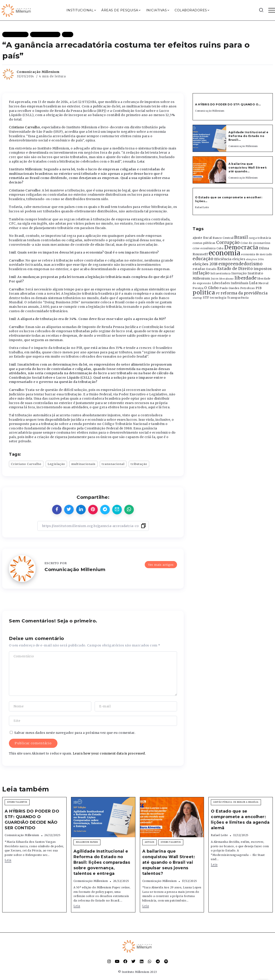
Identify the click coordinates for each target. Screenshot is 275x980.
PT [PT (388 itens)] (218, 293)
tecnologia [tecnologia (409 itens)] (218, 298)
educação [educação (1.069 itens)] (203, 259)
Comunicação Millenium (38, 72)
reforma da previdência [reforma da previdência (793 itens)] (244, 293)
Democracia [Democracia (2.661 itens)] (241, 247)
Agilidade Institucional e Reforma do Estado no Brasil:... (249, 136)
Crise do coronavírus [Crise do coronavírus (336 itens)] (255, 243)
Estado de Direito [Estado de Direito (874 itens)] (235, 269)
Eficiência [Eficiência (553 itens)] (223, 259)
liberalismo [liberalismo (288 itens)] (227, 279)
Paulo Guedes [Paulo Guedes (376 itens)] (229, 288)
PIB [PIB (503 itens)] (259, 288)
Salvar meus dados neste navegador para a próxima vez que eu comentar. (75, 733)
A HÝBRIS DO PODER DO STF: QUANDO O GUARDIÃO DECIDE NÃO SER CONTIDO (32, 820)
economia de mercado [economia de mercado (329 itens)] (257, 254)
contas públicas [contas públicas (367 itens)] (204, 243)
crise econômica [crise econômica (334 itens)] (204, 248)
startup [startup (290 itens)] (197, 298)
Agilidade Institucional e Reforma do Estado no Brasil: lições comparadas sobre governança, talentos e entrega (102, 862)
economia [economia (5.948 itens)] (225, 253)
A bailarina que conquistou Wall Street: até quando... (248, 168)
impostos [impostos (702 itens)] (263, 269)
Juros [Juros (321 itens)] (215, 279)
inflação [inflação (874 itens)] (201, 273)
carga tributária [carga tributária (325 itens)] (260, 238)
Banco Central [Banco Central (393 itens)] (223, 238)
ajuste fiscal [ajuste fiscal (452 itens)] (202, 238)
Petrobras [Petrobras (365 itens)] (248, 288)
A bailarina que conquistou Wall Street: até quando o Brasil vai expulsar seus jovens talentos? (169, 862)
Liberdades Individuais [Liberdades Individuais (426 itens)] (230, 283)
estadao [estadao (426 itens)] (199, 269)
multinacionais (83, 464)
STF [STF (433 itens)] (206, 298)
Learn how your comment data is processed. (109, 753)
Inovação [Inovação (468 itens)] (239, 273)
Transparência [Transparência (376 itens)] (238, 298)
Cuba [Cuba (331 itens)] (220, 248)
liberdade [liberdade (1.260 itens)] (246, 278)
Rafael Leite (202, 207)
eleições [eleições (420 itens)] (239, 259)
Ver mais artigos (161, 565)
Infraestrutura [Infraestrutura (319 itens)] (221, 274)
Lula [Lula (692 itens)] (253, 283)
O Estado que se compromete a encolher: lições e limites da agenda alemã (240, 820)
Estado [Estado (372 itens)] (211, 269)
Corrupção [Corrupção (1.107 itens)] (228, 242)
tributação (139, 464)
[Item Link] (210, 138)
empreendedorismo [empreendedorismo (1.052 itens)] (240, 264)
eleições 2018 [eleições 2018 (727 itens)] (205, 264)
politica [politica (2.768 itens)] (204, 293)
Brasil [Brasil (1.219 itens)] (241, 237)
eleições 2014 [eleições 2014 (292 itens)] (255, 259)
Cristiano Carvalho (24, 127)
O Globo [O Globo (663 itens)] (212, 288)
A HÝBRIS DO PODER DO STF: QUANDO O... (228, 104)
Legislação (56, 464)
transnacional (113, 464)
